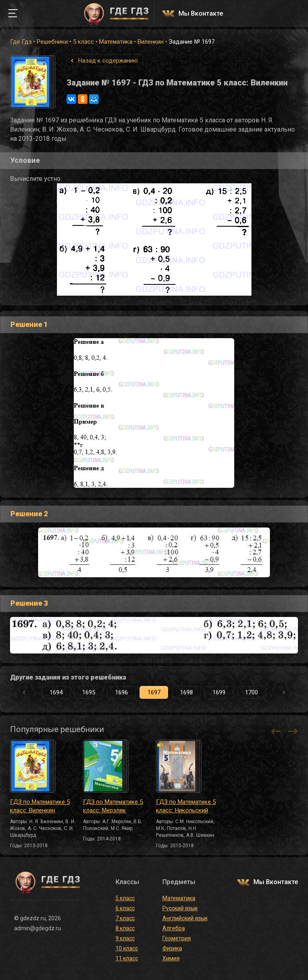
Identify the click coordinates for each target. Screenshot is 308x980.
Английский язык (185, 918)
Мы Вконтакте (201, 14)
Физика (172, 948)
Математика (116, 42)
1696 (122, 692)
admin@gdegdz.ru (37, 928)
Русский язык (180, 908)
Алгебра (174, 928)
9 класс (125, 938)
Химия (171, 958)
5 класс (83, 42)
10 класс (127, 948)
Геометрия (177, 938)
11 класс (127, 958)
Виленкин (151, 42)
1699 (219, 692)
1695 (89, 692)
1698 (186, 692)
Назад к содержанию (108, 61)
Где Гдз (21, 42)
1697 (154, 692)
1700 (251, 692)
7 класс (125, 918)
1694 (56, 692)
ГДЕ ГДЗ (116, 13)
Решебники (52, 42)
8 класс (125, 928)
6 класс (125, 908)
